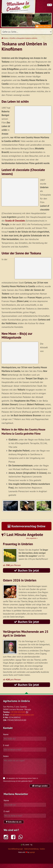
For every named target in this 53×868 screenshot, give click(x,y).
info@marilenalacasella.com (22, 719)
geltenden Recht (27, 785)
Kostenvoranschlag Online (27, 531)
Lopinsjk (32, 857)
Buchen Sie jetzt (26, 575)
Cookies (42, 853)
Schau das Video (43, 26)
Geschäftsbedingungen (16, 853)
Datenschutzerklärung (32, 853)
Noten (6, 761)
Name (6, 739)
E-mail (6, 750)
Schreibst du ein (14, 826)
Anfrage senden (40, 790)
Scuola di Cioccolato (15, 221)
